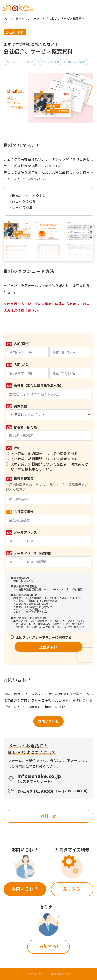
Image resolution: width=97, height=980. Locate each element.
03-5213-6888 (53, 791)
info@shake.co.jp (39, 779)
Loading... (48, 499)
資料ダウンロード (28, 19)
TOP (6, 19)
